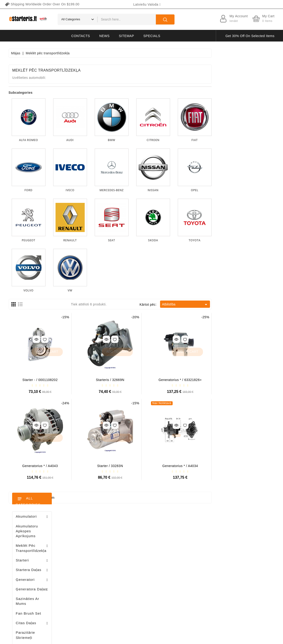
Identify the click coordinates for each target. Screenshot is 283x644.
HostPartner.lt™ (67, 638)
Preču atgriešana (90, 547)
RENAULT (133, 240)
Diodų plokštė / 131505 (43, 370)
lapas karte (184, 604)
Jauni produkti (133, 547)
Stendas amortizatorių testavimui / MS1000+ (36, 475)
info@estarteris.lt (30, 557)
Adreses (83, 572)
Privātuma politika (189, 547)
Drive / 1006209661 (41, 346)
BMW (174, 140)
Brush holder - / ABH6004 (44, 322)
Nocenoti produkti (136, 539)
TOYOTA (257, 240)
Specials (152, 36)
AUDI (133, 140)
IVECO (133, 190)
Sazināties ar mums (191, 596)
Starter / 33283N (173, 466)
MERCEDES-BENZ (174, 190)
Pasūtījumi (85, 555)
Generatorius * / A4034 (243, 466)
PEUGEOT (91, 240)
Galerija (182, 580)
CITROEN (216, 140)
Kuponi (82, 580)
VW (133, 290)
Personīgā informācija (94, 539)
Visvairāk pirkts (134, 555)
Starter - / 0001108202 (103, 380)
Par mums (183, 564)
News (105, 36)
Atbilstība (248, 305)
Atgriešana (184, 588)
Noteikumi (183, 555)
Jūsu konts (88, 530)
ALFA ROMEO (91, 140)
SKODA (216, 240)
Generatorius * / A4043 (103, 466)
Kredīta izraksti (89, 564)
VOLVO (91, 290)
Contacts (81, 36)
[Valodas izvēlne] (147, 4)
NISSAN (216, 190)
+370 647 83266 (29, 549)
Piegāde (182, 539)
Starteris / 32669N (173, 380)
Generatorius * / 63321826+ (243, 380)
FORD (91, 190)
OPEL (257, 190)
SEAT (174, 240)
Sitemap (127, 36)
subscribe (251, 600)
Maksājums (184, 572)
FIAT (257, 140)
